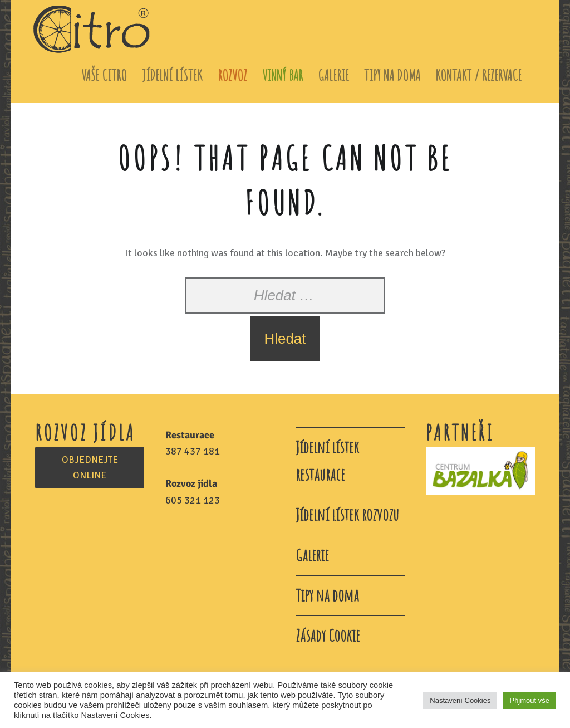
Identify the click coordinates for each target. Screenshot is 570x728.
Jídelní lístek (172, 75)
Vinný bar (282, 75)
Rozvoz (232, 75)
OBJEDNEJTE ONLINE (90, 468)
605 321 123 (193, 500)
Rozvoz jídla (191, 483)
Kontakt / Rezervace (478, 75)
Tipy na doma (392, 75)
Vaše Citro (104, 75)
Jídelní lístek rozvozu (347, 514)
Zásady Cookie (328, 635)
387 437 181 (193, 451)
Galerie (333, 75)
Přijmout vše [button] (529, 700)
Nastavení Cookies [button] (460, 700)
